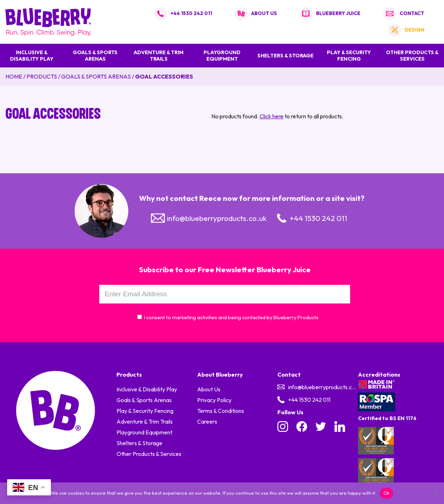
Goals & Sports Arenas (95, 56)
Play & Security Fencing (349, 56)
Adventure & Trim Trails (159, 56)
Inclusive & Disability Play (32, 56)
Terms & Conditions (221, 411)
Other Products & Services (412, 56)
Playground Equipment (222, 56)
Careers (207, 421)
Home (14, 76)
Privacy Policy (214, 400)
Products (42, 76)
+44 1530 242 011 (191, 13)
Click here (271, 116)
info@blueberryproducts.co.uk (217, 218)
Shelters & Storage (285, 56)
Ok (386, 493)
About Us (209, 389)
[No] (435, 493)
